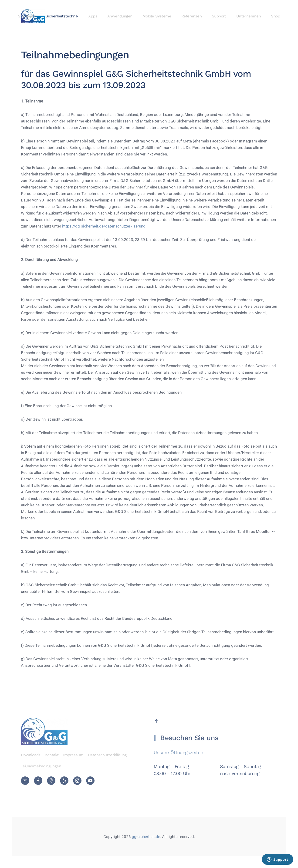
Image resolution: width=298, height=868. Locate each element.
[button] (157, 721)
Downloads (31, 755)
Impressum (73, 755)
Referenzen (191, 16)
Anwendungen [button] (120, 16)
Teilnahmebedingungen (41, 766)
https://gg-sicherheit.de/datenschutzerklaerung (104, 226)
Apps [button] (93, 16)
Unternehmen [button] (249, 16)
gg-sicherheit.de (146, 837)
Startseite (27, 16)
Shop (276, 16)
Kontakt (52, 755)
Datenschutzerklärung (107, 755)
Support (219, 16)
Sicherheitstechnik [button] (62, 16)
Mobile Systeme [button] (157, 16)
